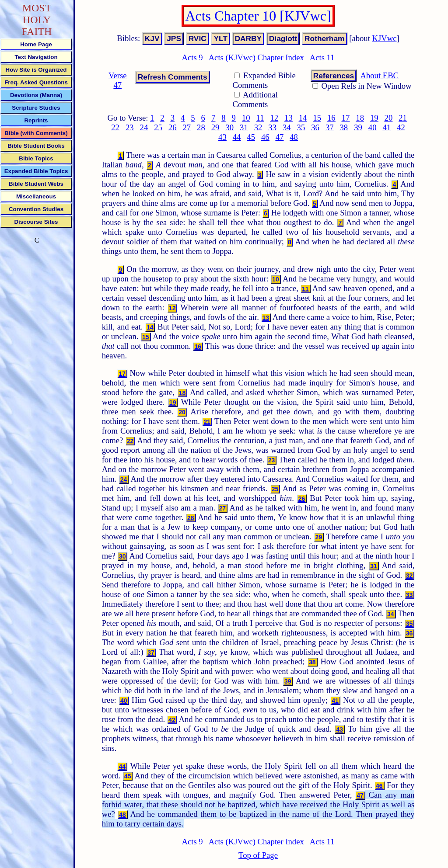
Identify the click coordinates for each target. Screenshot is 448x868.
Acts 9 (192, 57)
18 (360, 118)
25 (158, 127)
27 (187, 127)
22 (115, 127)
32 (258, 127)
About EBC (379, 75)
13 (289, 118)
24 (144, 127)
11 (260, 118)
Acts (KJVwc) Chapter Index (256, 57)
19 (374, 118)
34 (287, 127)
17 (346, 118)
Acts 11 (322, 57)
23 (130, 127)
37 (330, 127)
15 (317, 118)
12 (274, 118)
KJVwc (385, 38)
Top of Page (258, 855)
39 (358, 127)
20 (389, 118)
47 (280, 137)
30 (229, 127)
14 (303, 118)
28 (201, 127)
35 (301, 127)
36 (315, 127)
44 (237, 137)
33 (272, 127)
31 (244, 127)
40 (373, 127)
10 (246, 118)
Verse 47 (117, 80)
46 (265, 137)
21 (403, 118)
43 (222, 137)
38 (344, 127)
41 (387, 127)
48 (294, 137)
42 (401, 127)
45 (251, 137)
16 (331, 118)
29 (215, 127)
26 (173, 127)
